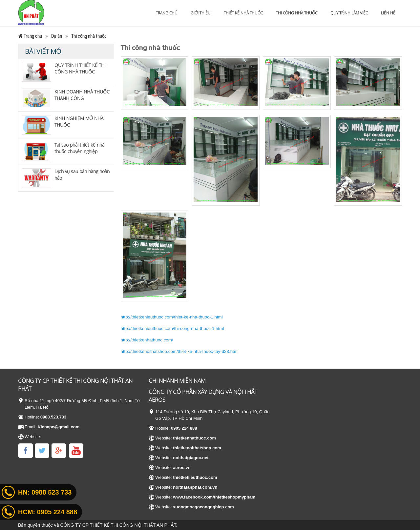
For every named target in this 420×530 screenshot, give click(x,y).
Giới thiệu (201, 13)
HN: (45, 492)
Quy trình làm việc (349, 13)
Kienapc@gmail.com (59, 427)
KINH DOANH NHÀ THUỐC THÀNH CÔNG (82, 95)
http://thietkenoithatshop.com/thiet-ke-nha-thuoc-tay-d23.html (180, 351)
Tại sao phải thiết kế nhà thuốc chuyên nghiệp (79, 148)
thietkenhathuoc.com (194, 438)
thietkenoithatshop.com (197, 448)
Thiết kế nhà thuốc (243, 13)
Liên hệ (388, 13)
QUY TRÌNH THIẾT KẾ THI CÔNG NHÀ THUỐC (80, 68)
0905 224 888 (184, 428)
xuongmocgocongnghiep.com (203, 507)
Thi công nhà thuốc (297, 13)
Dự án (57, 36)
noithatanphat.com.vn (195, 487)
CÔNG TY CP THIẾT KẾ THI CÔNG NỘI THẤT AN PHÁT (118, 525)
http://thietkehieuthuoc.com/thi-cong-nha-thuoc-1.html (172, 328)
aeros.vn (182, 468)
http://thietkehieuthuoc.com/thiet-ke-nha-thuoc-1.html (172, 317)
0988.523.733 (53, 417)
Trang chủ (167, 13)
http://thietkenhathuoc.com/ (147, 340)
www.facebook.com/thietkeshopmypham (214, 497)
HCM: (48, 512)
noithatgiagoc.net (191, 458)
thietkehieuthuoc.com (195, 477)
